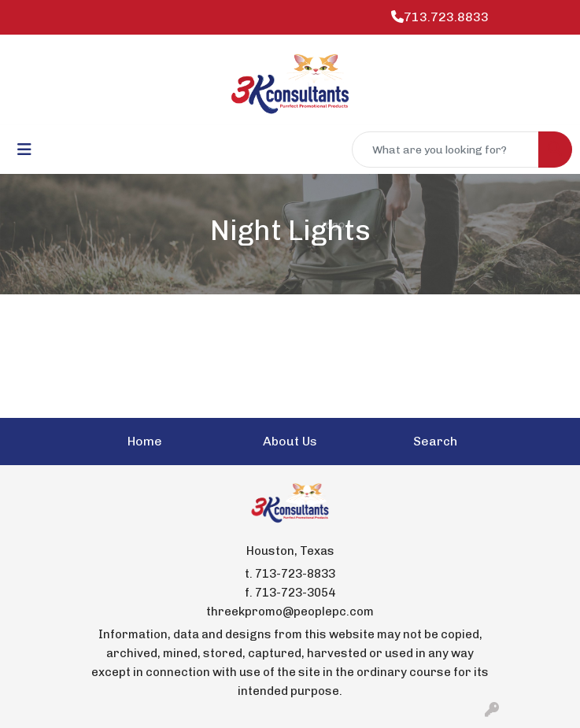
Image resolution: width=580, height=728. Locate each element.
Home (145, 441)
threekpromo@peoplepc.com (290, 612)
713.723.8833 (440, 17)
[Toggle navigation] (24, 150)
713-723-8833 (295, 574)
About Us (290, 441)
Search (435, 441)
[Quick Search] (445, 150)
